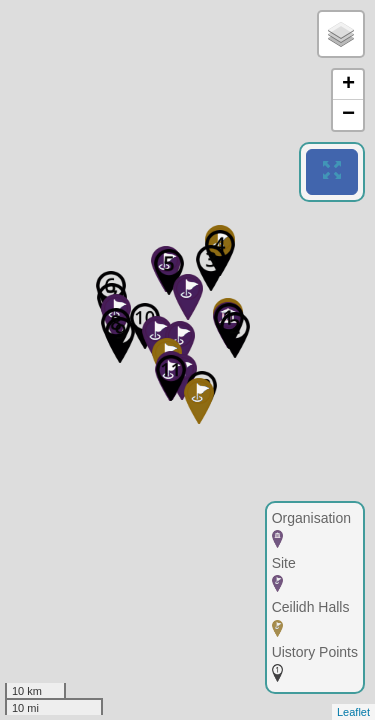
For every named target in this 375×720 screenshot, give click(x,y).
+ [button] (348, 85)
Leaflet (353, 712)
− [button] (348, 115)
